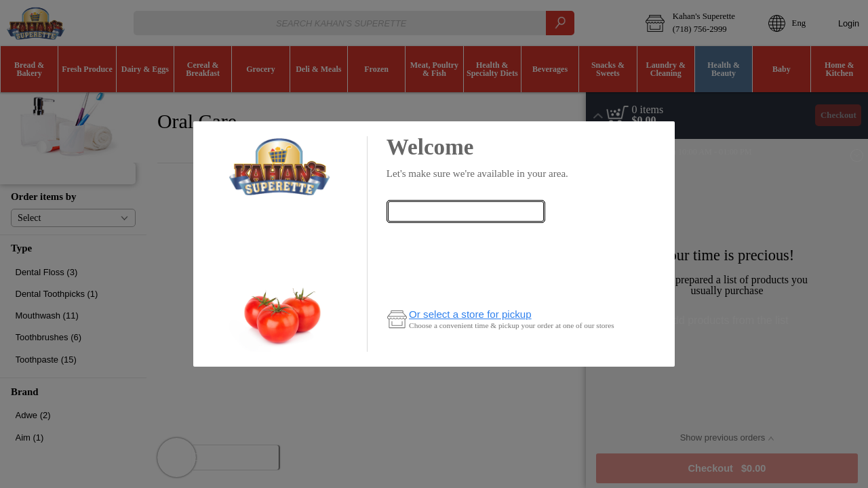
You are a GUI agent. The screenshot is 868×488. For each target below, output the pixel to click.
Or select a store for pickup (470, 314)
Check (466, 238)
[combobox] (466, 211)
